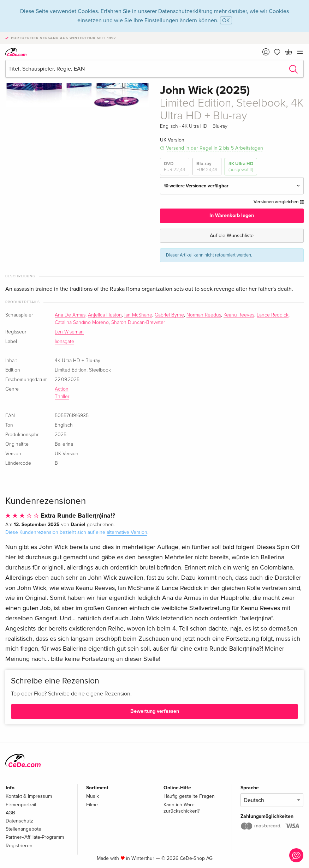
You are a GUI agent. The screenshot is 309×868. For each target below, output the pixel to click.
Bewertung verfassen (155, 711)
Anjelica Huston (105, 315)
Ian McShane (138, 315)
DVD (175, 167)
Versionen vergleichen (279, 202)
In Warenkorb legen (232, 215)
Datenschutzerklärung (185, 11)
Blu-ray (207, 167)
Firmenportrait (21, 805)
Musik (93, 796)
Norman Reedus (204, 315)
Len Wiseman (69, 332)
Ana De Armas (70, 315)
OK (226, 20)
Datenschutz (19, 821)
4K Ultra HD (241, 167)
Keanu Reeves (239, 315)
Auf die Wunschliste (232, 236)
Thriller (62, 397)
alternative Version (127, 532)
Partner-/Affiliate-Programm (35, 837)
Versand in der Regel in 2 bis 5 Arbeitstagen (215, 148)
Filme (92, 805)
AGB (10, 813)
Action (62, 389)
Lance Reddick (273, 315)
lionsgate (64, 342)
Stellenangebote (23, 829)
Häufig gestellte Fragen (189, 796)
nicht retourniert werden (228, 255)
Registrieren (19, 846)
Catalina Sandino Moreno (82, 323)
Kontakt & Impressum (29, 796)
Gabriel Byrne (169, 315)
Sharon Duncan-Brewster (138, 323)
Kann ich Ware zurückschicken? (182, 808)
